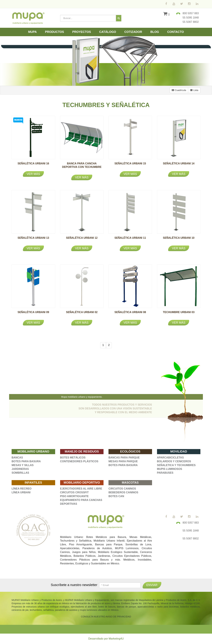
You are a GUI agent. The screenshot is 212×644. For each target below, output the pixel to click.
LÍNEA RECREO (22, 489)
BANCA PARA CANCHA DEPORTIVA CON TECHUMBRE (82, 167)
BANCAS (17, 458)
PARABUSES (165, 473)
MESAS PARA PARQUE (123, 461)
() (167, 14)
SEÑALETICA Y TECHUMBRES (176, 465)
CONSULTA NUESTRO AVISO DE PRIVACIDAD (106, 617)
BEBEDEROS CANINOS (123, 492)
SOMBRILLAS (20, 473)
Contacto (176, 32)
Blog (155, 32)
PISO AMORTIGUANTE (74, 496)
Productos (55, 32)
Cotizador (133, 32)
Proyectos (82, 32)
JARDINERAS (20, 469)
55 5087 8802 (191, 22)
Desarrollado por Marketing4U (106, 639)
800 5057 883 (191, 13)
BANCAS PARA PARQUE (124, 458)
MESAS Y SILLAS (23, 465)
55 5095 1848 (191, 18)
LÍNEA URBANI (21, 492)
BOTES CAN (116, 496)
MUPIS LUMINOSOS (170, 469)
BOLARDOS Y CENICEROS (174, 461)
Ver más (33, 174)
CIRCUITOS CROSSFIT (74, 492)
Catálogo (108, 32)
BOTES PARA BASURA (26, 461)
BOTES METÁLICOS (73, 458)
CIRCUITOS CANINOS (122, 489)
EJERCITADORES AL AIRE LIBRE (81, 489)
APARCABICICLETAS (170, 458)
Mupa (32, 32)
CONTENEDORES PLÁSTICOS (79, 461)
